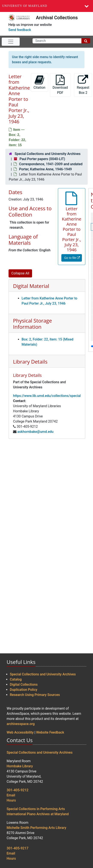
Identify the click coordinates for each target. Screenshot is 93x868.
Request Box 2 (83, 85)
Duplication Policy (24, 690)
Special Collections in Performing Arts (36, 809)
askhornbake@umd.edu (35, 432)
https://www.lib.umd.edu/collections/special (47, 396)
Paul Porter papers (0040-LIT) (42, 159)
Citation (39, 82)
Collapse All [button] (20, 273)
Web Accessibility (20, 732)
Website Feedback (50, 732)
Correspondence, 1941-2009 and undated (51, 164)
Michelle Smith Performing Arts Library (36, 828)
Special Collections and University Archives (47, 154)
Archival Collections (57, 18)
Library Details (30, 362)
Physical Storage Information (32, 324)
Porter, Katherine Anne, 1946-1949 (45, 169)
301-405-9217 (18, 848)
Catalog (16, 679)
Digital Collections (24, 685)
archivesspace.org (21, 724)
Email (11, 795)
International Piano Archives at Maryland (38, 814)
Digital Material (31, 286)
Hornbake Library (20, 766)
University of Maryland (25, 6)
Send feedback (20, 30)
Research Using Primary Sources (35, 695)
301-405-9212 (18, 790)
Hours (11, 800)
